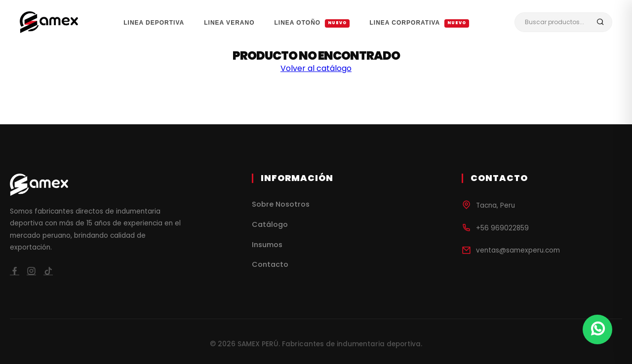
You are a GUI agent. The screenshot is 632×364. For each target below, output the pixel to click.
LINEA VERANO (229, 23)
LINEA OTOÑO (312, 23)
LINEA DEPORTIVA (154, 23)
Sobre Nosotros (281, 204)
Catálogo (270, 224)
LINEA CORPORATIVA (419, 23)
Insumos (267, 245)
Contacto (270, 264)
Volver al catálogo (316, 68)
